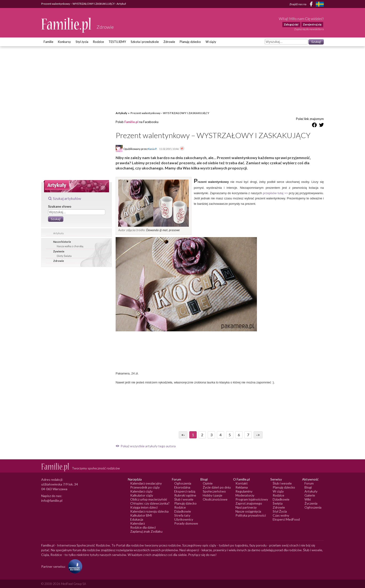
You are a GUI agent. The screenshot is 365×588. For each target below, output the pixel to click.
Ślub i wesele (184, 499)
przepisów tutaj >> (275, 193)
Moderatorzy (245, 495)
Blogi (308, 487)
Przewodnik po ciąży (145, 487)
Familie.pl (131, 122)
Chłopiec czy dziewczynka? (150, 503)
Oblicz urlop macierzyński (149, 499)
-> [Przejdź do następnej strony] (258, 435)
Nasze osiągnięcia (248, 511)
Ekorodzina (182, 487)
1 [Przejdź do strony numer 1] (193, 435)
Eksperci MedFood (286, 519)
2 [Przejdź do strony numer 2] (202, 435)
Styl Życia (280, 511)
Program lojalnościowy (252, 499)
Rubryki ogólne (185, 495)
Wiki (308, 499)
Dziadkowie (183, 511)
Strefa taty (182, 515)
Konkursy (64, 42)
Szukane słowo (60, 206)
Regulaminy (244, 491)
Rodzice (98, 42)
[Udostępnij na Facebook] (314, 126)
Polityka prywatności (251, 515)
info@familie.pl (52, 500)
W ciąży (211, 42)
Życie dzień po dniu (217, 487)
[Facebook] (312, 5)
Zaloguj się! (291, 24)
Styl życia (82, 42)
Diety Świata (64, 256)
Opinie (208, 483)
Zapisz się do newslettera (309, 29)
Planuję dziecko (190, 42)
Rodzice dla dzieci (143, 527)
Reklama (242, 487)
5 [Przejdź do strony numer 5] (230, 435)
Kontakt (242, 483)
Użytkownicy (184, 519)
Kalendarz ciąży (141, 491)
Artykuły (59, 233)
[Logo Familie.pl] (67, 25)
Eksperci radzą (185, 491)
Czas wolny (281, 515)
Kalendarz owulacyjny (146, 483)
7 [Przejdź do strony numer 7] (248, 435)
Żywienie (59, 251)
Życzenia (311, 503)
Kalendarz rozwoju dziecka (149, 511)
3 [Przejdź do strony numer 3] (211, 435)
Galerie (310, 495)
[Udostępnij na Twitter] (321, 126)
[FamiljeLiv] (320, 4)
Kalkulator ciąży (142, 495)
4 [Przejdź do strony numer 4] (221, 435)
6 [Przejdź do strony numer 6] (239, 435)
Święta (278, 503)
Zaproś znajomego (249, 503)
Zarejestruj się (312, 24)
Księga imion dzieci (144, 507)
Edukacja (137, 519)
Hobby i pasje (213, 495)
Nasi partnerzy (246, 507)
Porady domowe (186, 523)
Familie (48, 42)
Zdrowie (169, 42)
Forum (309, 483)
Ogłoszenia (183, 483)
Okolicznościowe (215, 499)
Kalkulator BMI (141, 515)
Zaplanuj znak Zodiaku (146, 531)
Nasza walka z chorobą (70, 246)
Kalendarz (138, 523)
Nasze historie (62, 242)
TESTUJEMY (117, 42)
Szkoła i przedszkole (145, 42)
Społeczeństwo (214, 491)
